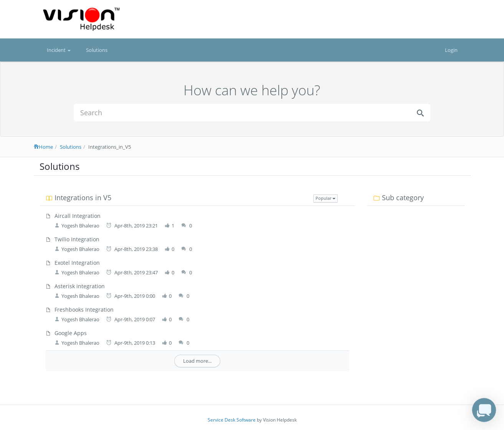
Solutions (97, 50)
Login (451, 50)
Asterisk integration (80, 286)
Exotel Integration (77, 263)
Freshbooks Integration (84, 310)
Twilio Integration (77, 239)
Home (43, 147)
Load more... (197, 361)
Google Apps (71, 333)
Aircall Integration (78, 216)
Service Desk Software (232, 420)
